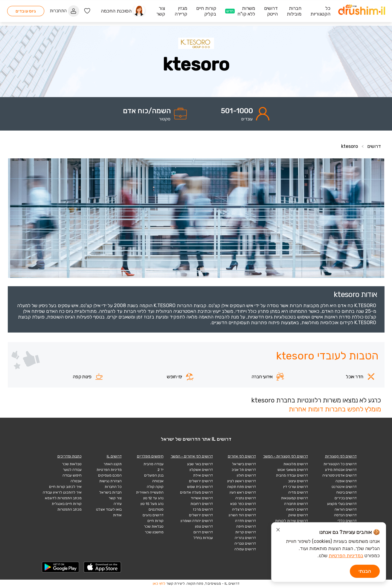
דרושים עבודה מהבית (292, 475)
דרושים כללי (347, 521)
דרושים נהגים (153, 515)
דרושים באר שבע (200, 464)
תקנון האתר (113, 464)
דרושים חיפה (246, 526)
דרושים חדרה (245, 521)
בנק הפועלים (154, 475)
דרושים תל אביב (244, 470)
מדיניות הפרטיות (109, 470)
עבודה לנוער (72, 470)
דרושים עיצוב (298, 481)
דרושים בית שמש (200, 487)
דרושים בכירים (346, 498)
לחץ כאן (159, 584)
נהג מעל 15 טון (152, 504)
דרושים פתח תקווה (242, 487)
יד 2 (161, 470)
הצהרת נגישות (110, 481)
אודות (117, 515)
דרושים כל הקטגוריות (340, 464)
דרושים (374, 146)
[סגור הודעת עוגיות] (278, 531)
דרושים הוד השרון (242, 515)
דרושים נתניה (246, 498)
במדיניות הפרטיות (346, 556)
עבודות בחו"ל (203, 538)
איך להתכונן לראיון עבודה (62, 492)
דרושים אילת (203, 475)
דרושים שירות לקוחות (292, 521)
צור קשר (115, 498)
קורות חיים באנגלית (67, 504)
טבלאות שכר (154, 526)
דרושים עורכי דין (296, 487)
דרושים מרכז (203, 509)
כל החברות (113, 487)
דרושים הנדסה (345, 515)
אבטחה (158, 481)
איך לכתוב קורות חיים (65, 487)
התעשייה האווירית (150, 492)
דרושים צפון (204, 526)
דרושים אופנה (346, 481)
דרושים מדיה (298, 492)
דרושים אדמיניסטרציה (340, 475)
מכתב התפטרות (70, 509)
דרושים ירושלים (201, 481)
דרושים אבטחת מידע (341, 470)
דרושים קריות (246, 532)
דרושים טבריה (245, 543)
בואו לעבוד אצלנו (109, 509)
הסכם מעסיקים (110, 475)
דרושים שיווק (298, 515)
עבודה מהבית (154, 464)
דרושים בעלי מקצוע (342, 504)
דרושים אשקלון (201, 470)
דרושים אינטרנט (344, 487)
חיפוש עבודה (72, 475)
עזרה (118, 504)
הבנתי (365, 571)
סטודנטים (156, 509)
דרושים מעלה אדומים (196, 492)
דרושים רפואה (297, 509)
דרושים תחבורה (296, 504)
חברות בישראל (110, 492)
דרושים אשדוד (202, 498)
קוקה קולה (155, 487)
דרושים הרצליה (244, 509)
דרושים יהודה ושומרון (197, 521)
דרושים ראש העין (243, 492)
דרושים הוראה (346, 509)
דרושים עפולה (245, 549)
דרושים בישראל (244, 464)
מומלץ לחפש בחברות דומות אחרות (335, 409)
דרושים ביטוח (347, 492)
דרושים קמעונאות (295, 498)
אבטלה (76, 481)
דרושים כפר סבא (243, 504)
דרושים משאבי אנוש (293, 470)
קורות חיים (155, 521)
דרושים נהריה (245, 538)
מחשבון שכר (154, 532)
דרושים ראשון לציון (242, 481)
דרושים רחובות (202, 504)
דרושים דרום (203, 532)
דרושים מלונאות (296, 464)
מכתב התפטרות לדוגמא (63, 498)
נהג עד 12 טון (153, 498)
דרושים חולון (246, 475)
